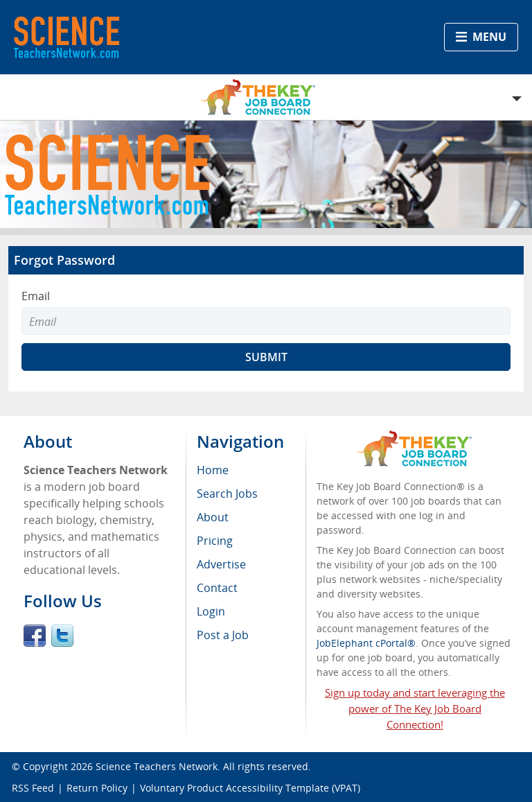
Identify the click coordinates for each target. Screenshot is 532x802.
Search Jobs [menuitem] (227, 494)
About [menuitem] (213, 517)
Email (36, 296)
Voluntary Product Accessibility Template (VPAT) (250, 788)
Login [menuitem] (211, 611)
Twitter (62, 636)
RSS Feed (33, 788)
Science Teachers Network (157, 766)
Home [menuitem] (213, 470)
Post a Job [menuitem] (223, 635)
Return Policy (97, 788)
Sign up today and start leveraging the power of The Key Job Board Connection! (415, 708)
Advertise (221, 564)
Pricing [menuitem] (215, 541)
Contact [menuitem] (217, 588)
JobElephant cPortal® (366, 643)
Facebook (35, 636)
